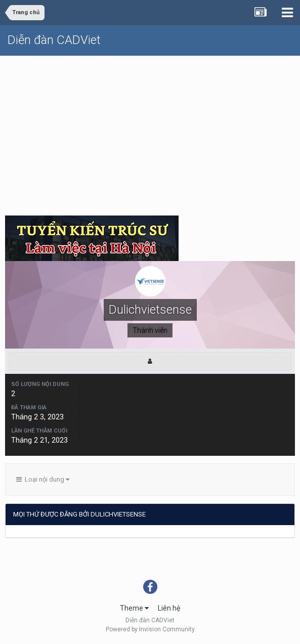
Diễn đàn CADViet (54, 40)
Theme (134, 608)
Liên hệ (169, 608)
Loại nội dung (43, 479)
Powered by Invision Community (150, 629)
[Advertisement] (150, 132)
